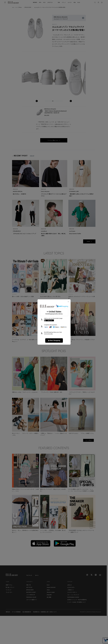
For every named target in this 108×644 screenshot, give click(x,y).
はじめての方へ (71, 587)
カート (37, 575)
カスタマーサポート (72, 592)
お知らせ (70, 585)
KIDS (44, 2)
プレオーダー (9, 592)
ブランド (64, 2)
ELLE (79, 2)
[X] (92, 575)
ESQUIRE (49, 595)
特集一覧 (28, 585)
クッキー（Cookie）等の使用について (76, 602)
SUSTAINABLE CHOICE (73, 597)
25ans (48, 590)
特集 (75, 2)
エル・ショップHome (17, 7)
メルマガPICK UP (31, 595)
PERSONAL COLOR (31, 597)
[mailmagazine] (100, 575)
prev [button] (37, 101)
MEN (40, 2)
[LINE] (96, 575)
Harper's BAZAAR (51, 587)
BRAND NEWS (28, 7)
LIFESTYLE (50, 2)
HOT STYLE (29, 587)
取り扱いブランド (10, 587)
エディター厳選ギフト (32, 600)
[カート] (102, 2)
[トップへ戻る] (103, 562)
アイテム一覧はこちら (53, 140)
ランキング (8, 590)
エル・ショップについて (73, 595)
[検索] (95, 2)
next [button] (71, 101)
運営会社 (8, 612)
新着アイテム (9, 585)
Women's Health (51, 592)
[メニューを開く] (5, 2)
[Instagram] (87, 575)
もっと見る (88, 440)
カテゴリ (70, 2)
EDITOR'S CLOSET (31, 592)
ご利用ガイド (71, 590)
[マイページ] (98, 2)
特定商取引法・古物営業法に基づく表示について (45, 612)
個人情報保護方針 (27, 612)
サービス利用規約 (16, 612)
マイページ (29, 575)
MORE (88, 241)
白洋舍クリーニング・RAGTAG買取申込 (77, 600)
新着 (59, 2)
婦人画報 (49, 597)
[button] (47, 101)
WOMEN (35, 2)
